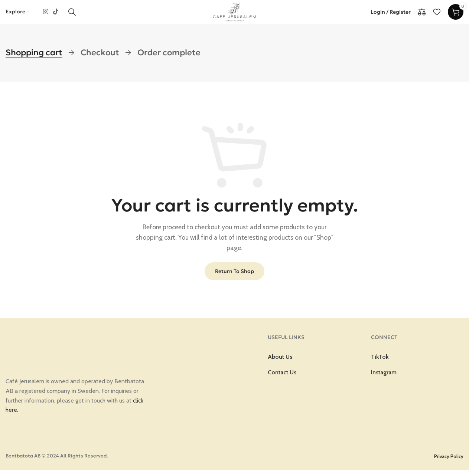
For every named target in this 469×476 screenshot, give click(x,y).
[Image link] (48, 353)
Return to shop (234, 278)
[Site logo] (235, 15)
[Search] (72, 15)
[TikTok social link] (56, 15)
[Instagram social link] (45, 15)
